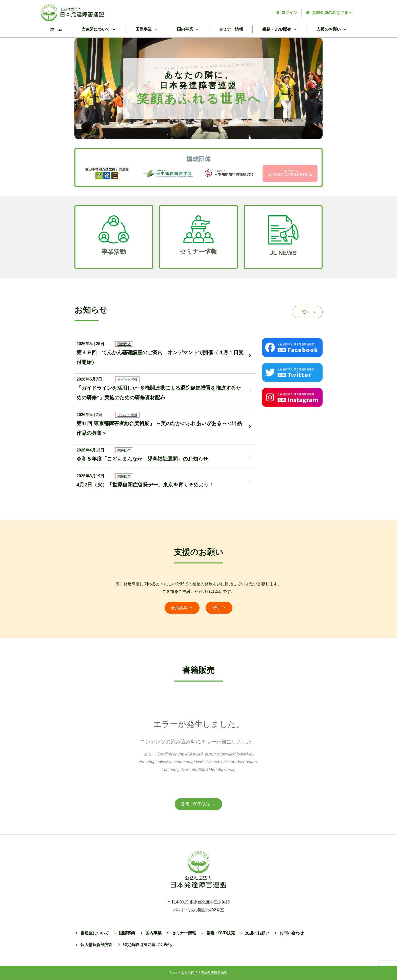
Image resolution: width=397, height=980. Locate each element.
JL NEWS (283, 253)
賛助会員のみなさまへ (329, 13)
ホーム (56, 29)
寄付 (219, 608)
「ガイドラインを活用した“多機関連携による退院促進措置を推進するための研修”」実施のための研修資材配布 (159, 393)
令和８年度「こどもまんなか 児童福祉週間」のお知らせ (142, 459)
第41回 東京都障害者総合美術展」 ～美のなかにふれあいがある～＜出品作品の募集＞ (159, 428)
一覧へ (307, 312)
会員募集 (182, 608)
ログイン (286, 13)
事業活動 (114, 252)
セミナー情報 (231, 29)
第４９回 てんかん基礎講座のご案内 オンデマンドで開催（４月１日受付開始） (160, 357)
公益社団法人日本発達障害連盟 (204, 973)
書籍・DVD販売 (198, 804)
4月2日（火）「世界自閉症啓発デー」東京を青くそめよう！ (145, 485)
